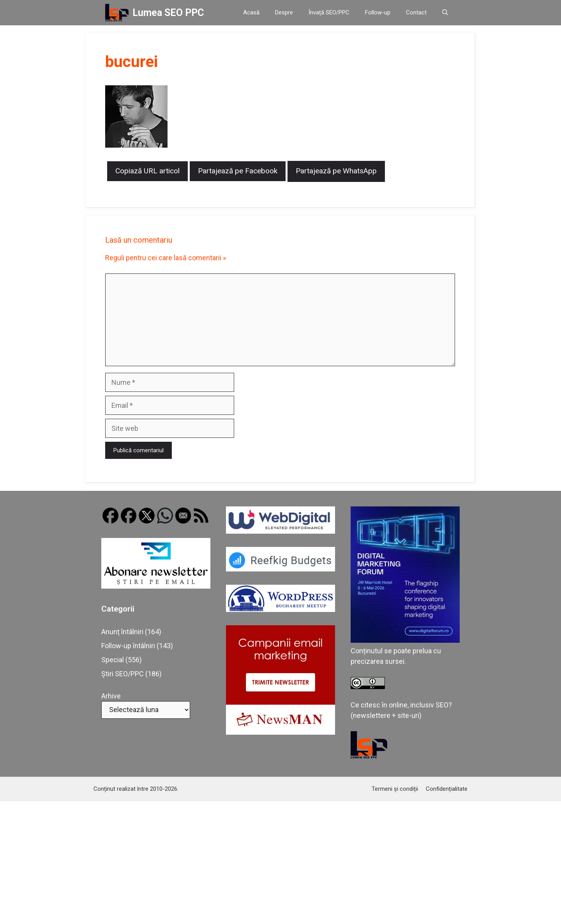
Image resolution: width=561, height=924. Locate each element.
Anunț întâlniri (122, 632)
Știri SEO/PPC (123, 674)
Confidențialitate (447, 789)
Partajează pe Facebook (238, 171)
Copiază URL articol (147, 171)
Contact (416, 12)
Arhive (111, 696)
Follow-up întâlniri (128, 646)
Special (113, 660)
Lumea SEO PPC (168, 13)
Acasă (251, 12)
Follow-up (378, 12)
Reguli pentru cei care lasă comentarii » (166, 258)
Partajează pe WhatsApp (336, 171)
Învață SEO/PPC (329, 12)
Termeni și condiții (395, 789)
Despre (284, 12)
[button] (445, 13)
